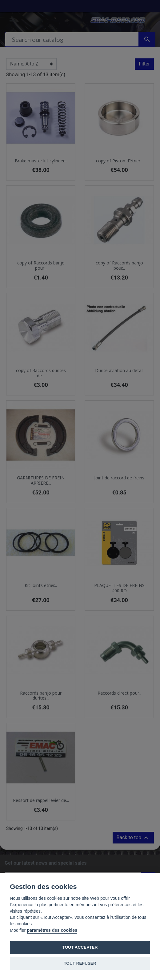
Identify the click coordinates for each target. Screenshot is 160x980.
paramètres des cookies (52, 930)
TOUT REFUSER (80, 963)
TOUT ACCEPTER (80, 947)
